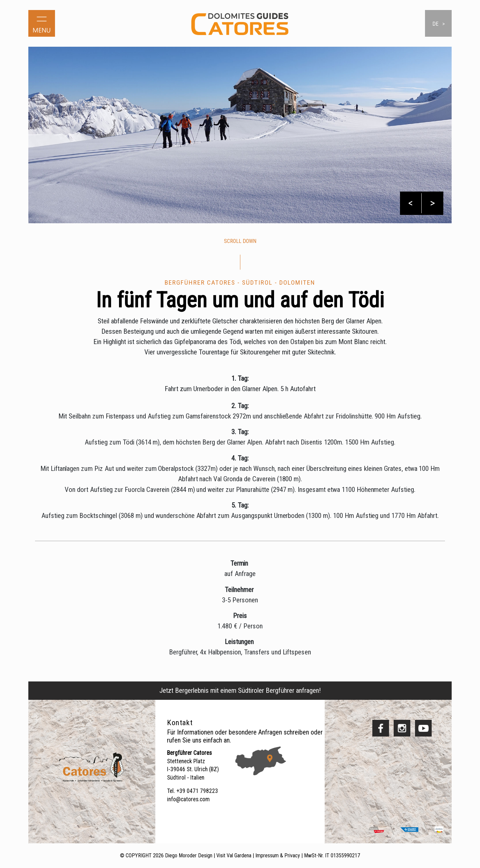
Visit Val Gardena (234, 855)
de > (438, 24)
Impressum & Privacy (278, 855)
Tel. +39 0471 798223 (192, 791)
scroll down (240, 241)
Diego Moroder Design (189, 855)
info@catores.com (188, 799)
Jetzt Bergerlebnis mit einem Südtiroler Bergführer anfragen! (240, 690)
